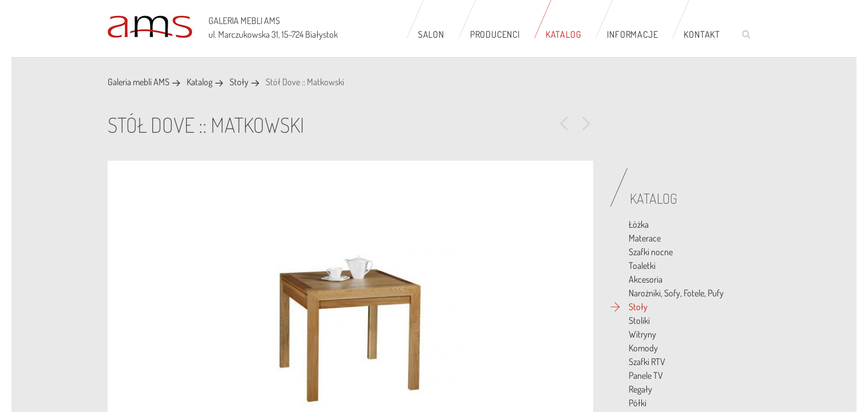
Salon (431, 34)
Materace (645, 238)
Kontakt (702, 34)
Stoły (239, 82)
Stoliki (639, 320)
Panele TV (646, 375)
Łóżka (639, 224)
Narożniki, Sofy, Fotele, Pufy (676, 293)
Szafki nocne (651, 252)
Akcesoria (646, 279)
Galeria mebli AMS (139, 82)
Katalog (564, 34)
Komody (643, 348)
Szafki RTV (647, 362)
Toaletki (642, 266)
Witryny (642, 334)
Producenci (495, 34)
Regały (640, 389)
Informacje (632, 34)
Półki (638, 403)
